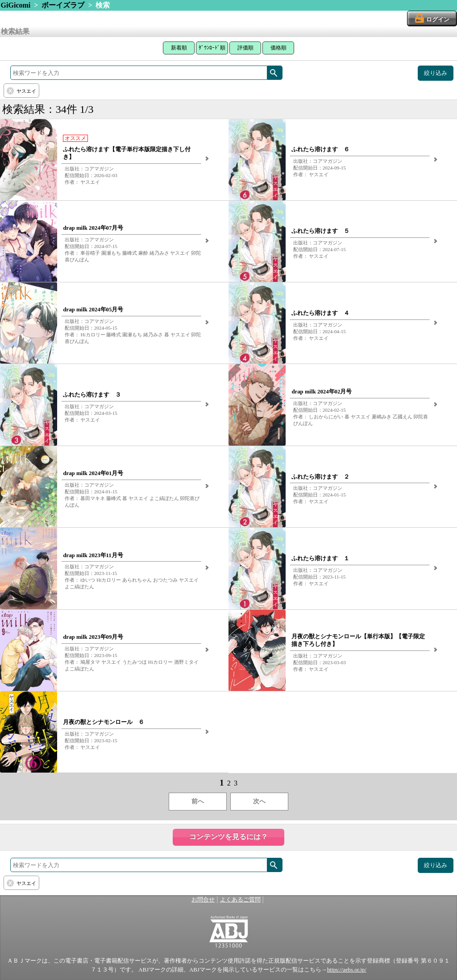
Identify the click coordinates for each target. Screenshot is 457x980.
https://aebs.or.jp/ (347, 970)
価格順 (278, 48)
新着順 (179, 48)
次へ (259, 801)
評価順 (245, 48)
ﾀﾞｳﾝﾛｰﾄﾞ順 (212, 48)
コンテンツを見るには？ (228, 837)
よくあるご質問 (240, 900)
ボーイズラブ (63, 5)
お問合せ (203, 900)
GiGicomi (16, 5)
